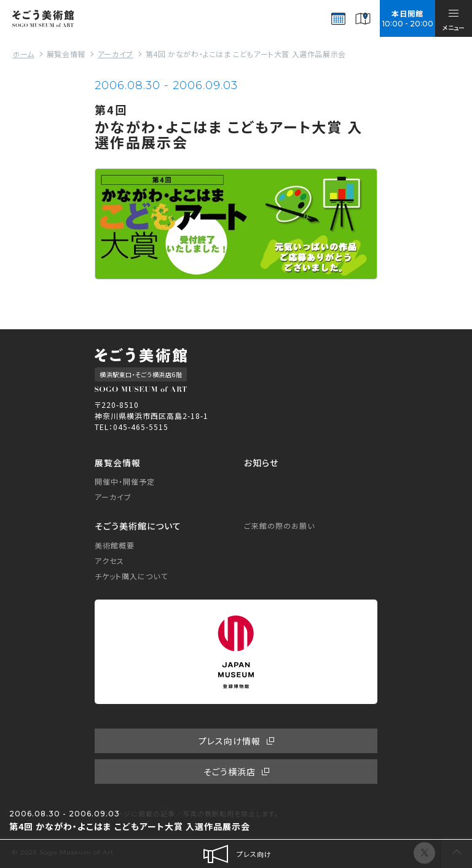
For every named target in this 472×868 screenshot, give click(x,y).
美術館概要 (115, 545)
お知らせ (261, 463)
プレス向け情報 (230, 741)
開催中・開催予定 (125, 481)
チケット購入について (131, 576)
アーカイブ (113, 497)
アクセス (109, 561)
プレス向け (236, 854)
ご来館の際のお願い (279, 526)
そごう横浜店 (230, 772)
